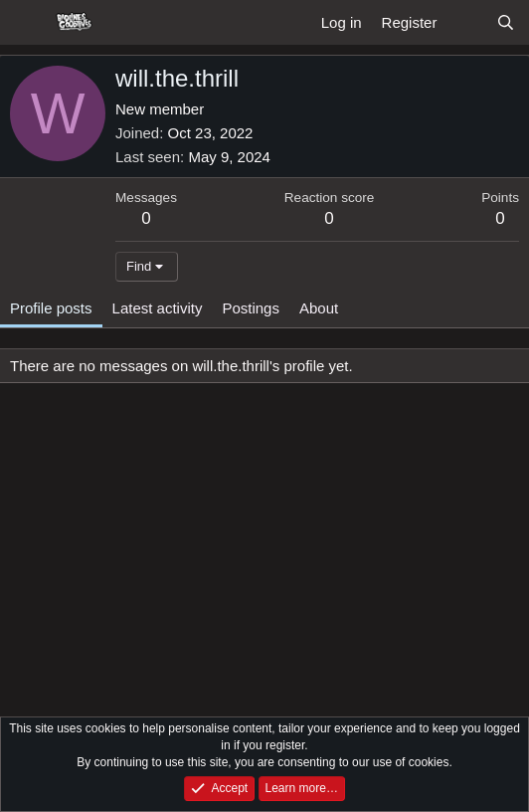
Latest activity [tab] (158, 308)
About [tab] (319, 308)
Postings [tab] (251, 308)
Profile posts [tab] (51, 308)
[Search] (506, 22)
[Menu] (27, 23)
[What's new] (466, 22)
